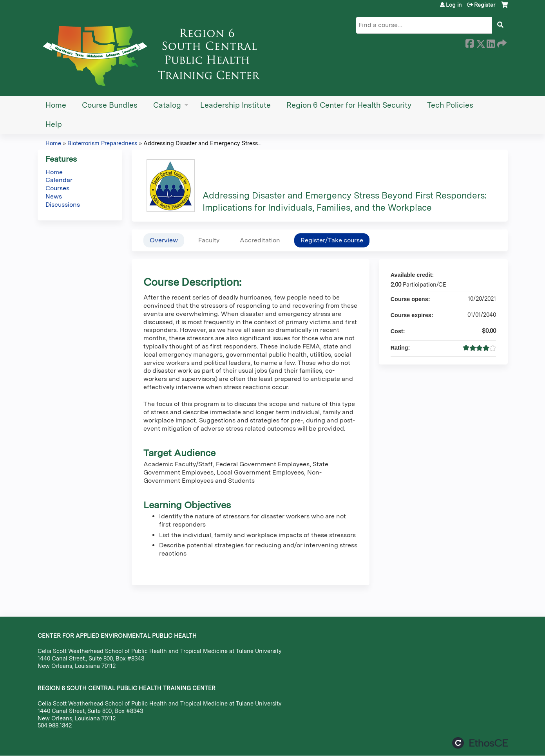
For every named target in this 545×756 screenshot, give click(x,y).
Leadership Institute (235, 105)
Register (485, 5)
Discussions (63, 205)
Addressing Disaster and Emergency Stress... (202, 143)
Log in (454, 5)
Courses (57, 188)
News (54, 196)
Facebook (469, 42)
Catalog (167, 105)
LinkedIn (491, 42)
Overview (164, 240)
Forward (501, 42)
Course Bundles (110, 105)
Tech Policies (450, 105)
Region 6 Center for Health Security (349, 105)
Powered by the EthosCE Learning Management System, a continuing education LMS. (480, 743)
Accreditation (260, 240)
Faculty (209, 240)
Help (54, 124)
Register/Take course (332, 240)
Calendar (59, 180)
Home (56, 105)
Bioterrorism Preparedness (102, 143)
